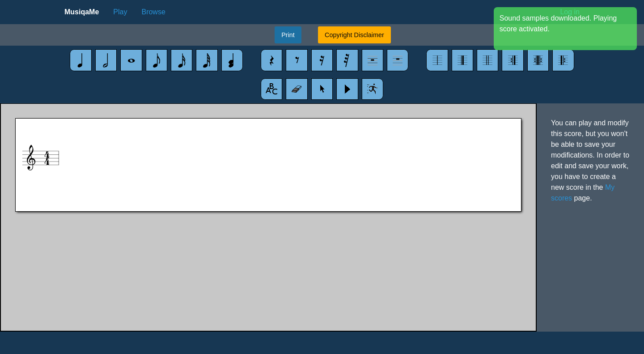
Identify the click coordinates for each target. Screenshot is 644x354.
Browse (153, 12)
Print (288, 35)
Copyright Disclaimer (354, 35)
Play (120, 12)
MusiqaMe (82, 12)
